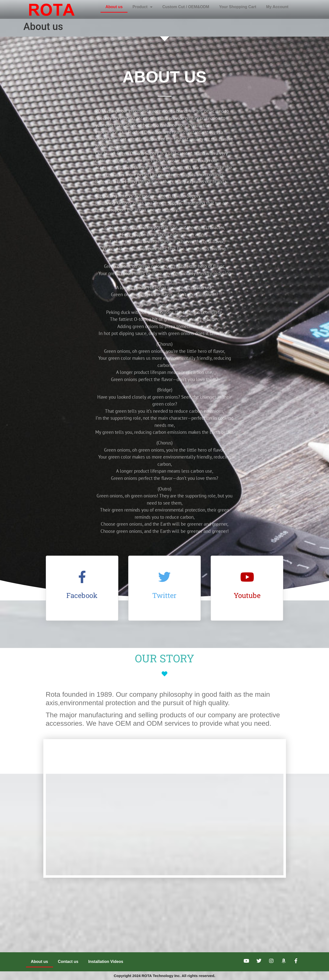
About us (114, 7)
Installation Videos (106, 962)
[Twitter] (164, 577)
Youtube (247, 595)
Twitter (164, 595)
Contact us (68, 962)
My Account (277, 7)
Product (142, 7)
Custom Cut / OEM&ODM (186, 7)
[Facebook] (82, 577)
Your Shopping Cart (238, 7)
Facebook (82, 595)
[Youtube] (247, 577)
